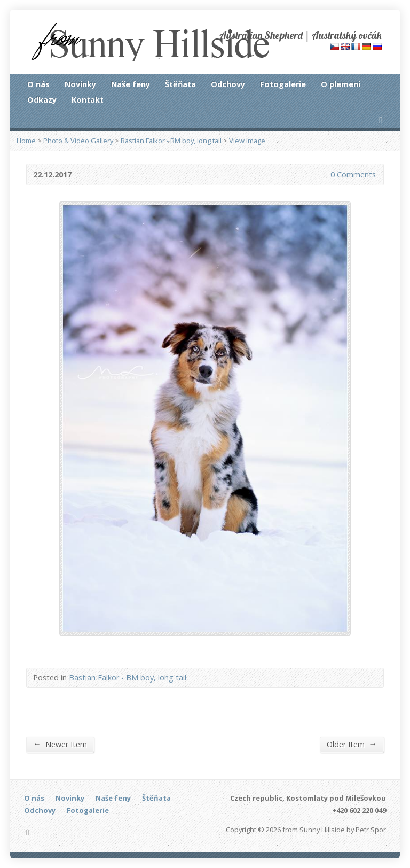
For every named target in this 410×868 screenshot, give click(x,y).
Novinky (80, 84)
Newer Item (60, 744)
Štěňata (180, 84)
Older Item (352, 744)
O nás (38, 84)
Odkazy (42, 100)
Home (26, 141)
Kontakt (88, 100)
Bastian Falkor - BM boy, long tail (171, 141)
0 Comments (322, 175)
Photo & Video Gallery (78, 141)
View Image (247, 141)
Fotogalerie (283, 84)
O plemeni (341, 84)
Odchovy (228, 84)
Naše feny (131, 84)
